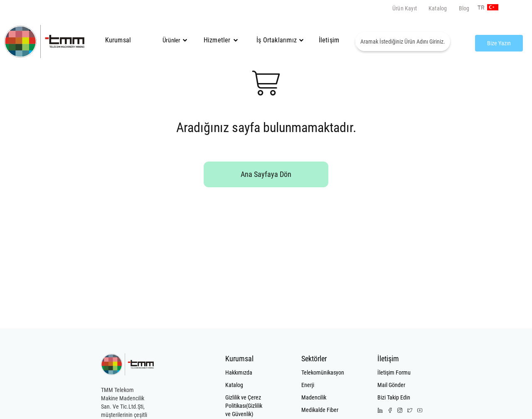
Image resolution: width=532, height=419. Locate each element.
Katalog (438, 8)
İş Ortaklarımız (277, 40)
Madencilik (314, 397)
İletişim (329, 40)
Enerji (308, 385)
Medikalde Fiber (320, 410)
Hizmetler (221, 40)
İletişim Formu (394, 372)
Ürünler (171, 40)
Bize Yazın (499, 43)
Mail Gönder (391, 385)
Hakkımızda (239, 372)
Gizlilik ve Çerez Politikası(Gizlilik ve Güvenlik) (244, 406)
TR (480, 8)
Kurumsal (118, 40)
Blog (464, 8)
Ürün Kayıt (405, 8)
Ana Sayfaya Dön (266, 174)
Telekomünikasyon (321, 372)
